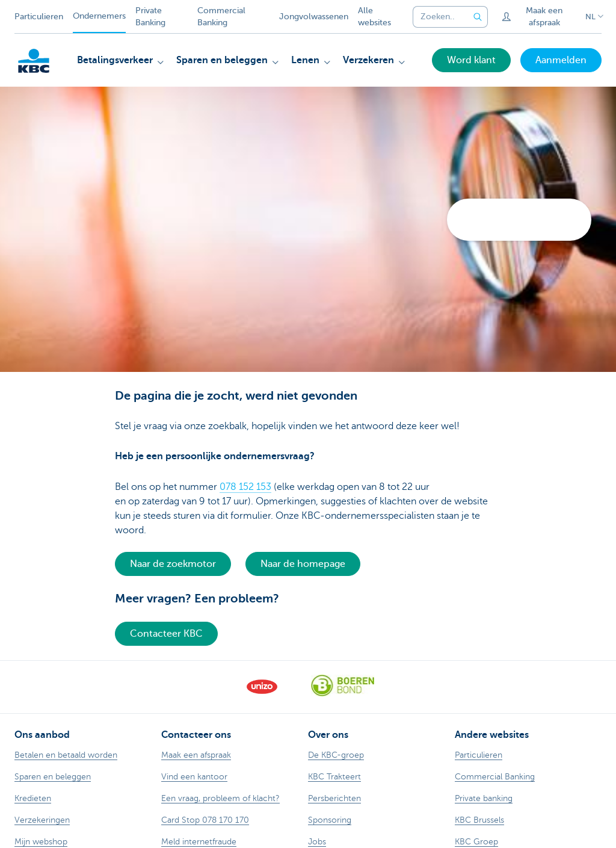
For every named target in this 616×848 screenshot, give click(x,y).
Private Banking (150, 17)
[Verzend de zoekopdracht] (478, 17)
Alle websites (374, 17)
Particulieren (39, 17)
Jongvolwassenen (314, 17)
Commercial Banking (221, 17)
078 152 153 (245, 487)
